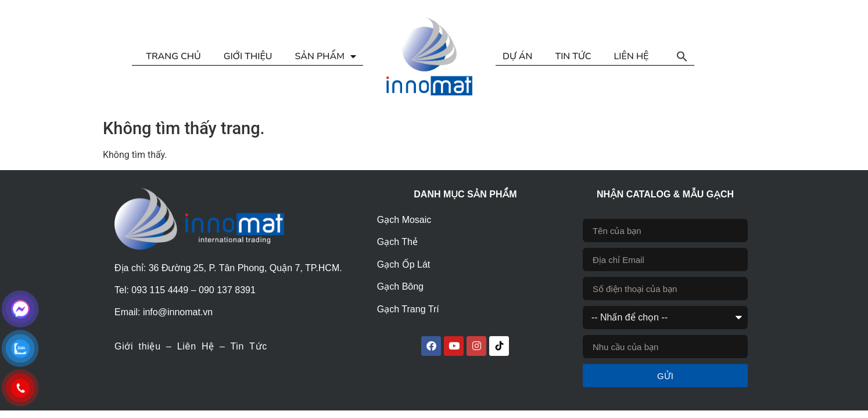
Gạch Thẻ (397, 242)
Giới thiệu (138, 346)
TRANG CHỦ (173, 56)
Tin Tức (248, 346)
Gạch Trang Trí (408, 309)
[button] (682, 56)
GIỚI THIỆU (248, 56)
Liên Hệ (196, 346)
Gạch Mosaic (404, 220)
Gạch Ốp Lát (403, 264)
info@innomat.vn (178, 312)
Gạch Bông (400, 287)
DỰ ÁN (517, 56)
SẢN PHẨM (326, 56)
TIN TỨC (573, 56)
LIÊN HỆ (632, 56)
